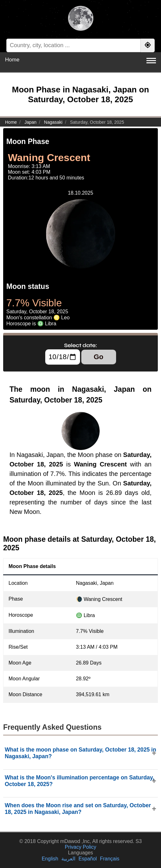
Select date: (81, 345)
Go (99, 357)
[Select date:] (63, 357)
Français (110, 859)
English (50, 859)
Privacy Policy (81, 847)
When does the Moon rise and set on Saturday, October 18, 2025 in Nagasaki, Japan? (78, 809)
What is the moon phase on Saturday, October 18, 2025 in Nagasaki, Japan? (80, 753)
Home (12, 60)
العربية (68, 859)
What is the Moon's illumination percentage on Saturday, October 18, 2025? (79, 781)
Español (88, 859)
